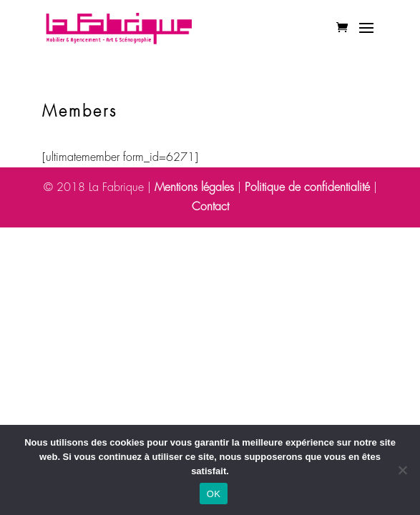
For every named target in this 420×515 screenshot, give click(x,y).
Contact (210, 207)
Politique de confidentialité (307, 187)
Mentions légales (194, 187)
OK (214, 494)
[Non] (402, 470)
